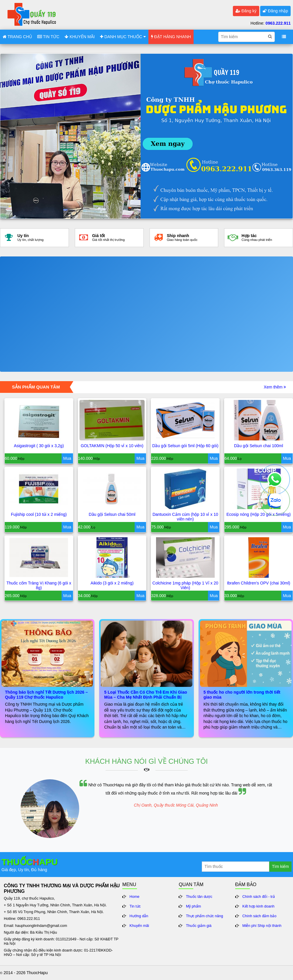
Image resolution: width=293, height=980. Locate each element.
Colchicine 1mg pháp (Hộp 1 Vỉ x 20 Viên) (185, 585)
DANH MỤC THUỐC (123, 37)
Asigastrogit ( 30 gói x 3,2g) (39, 446)
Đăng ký (246, 11)
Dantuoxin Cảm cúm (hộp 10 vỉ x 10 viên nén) (185, 517)
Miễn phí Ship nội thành (262, 926)
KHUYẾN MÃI (80, 37)
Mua (67, 458)
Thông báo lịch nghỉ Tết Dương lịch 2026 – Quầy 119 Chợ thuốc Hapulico (46, 695)
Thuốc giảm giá (199, 926)
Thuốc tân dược (199, 897)
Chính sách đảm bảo (259, 916)
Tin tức (135, 906)
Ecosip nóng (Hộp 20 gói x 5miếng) (259, 514)
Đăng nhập (275, 11)
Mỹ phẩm (194, 906)
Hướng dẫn (139, 916)
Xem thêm (275, 387)
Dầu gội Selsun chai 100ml (259, 446)
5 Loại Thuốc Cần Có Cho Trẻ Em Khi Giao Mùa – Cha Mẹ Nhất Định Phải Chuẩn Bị (145, 695)
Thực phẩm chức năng (205, 916)
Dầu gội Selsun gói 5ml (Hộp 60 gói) (185, 446)
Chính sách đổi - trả (259, 897)
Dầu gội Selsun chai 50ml (112, 514)
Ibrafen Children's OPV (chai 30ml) (259, 583)
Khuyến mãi (139, 926)
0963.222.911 (278, 23)
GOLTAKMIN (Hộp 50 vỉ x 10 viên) (112, 446)
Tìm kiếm (280, 866)
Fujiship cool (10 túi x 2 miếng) (39, 514)
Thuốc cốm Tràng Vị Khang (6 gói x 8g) (39, 585)
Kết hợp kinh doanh (258, 906)
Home (135, 897)
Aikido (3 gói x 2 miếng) (112, 583)
